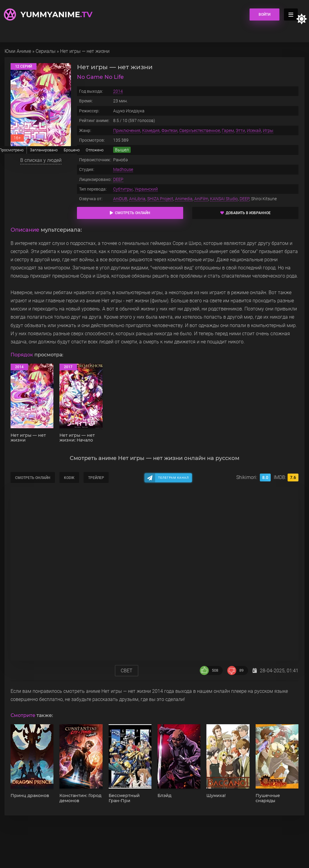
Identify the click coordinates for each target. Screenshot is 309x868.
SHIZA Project (160, 199)
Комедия (151, 130)
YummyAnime (56, 14)
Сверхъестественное (200, 130)
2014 (118, 91)
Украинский (146, 189)
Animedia (184, 199)
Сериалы (46, 51)
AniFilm (201, 199)
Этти (240, 130)
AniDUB (120, 199)
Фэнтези (169, 130)
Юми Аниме (18, 51)
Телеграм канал (174, 478)
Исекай (254, 130)
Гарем (228, 130)
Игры (268, 130)
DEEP (118, 179)
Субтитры (123, 189)
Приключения (127, 130)
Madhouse (123, 169)
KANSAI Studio (224, 199)
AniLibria (137, 199)
